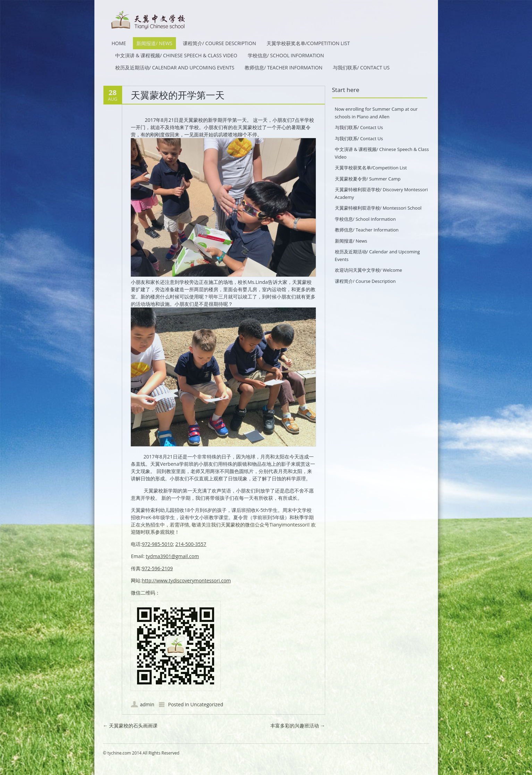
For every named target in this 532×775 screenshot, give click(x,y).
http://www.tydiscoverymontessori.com (186, 580)
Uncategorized (207, 704)
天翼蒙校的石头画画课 (130, 726)
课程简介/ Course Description (219, 43)
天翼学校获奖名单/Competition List (308, 43)
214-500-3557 (191, 544)
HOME (119, 43)
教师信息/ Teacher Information (284, 68)
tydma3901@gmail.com (172, 556)
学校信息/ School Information (286, 55)
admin (147, 704)
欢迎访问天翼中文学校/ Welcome (369, 270)
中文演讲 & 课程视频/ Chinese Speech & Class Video (176, 55)
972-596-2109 (157, 568)
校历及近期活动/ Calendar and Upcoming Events (175, 68)
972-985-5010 (157, 544)
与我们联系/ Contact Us (361, 68)
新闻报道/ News (154, 43)
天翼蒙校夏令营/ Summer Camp (368, 179)
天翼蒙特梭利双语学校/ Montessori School (378, 208)
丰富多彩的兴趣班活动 (298, 726)
